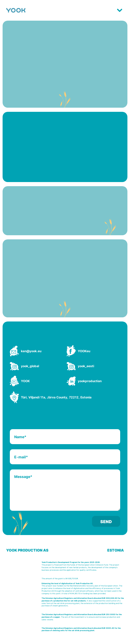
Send (106, 522)
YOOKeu (84, 351)
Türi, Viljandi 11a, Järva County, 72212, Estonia (56, 397)
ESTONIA (116, 550)
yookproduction (90, 381)
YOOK (25, 381)
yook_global (30, 366)
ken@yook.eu (31, 351)
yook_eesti (86, 366)
